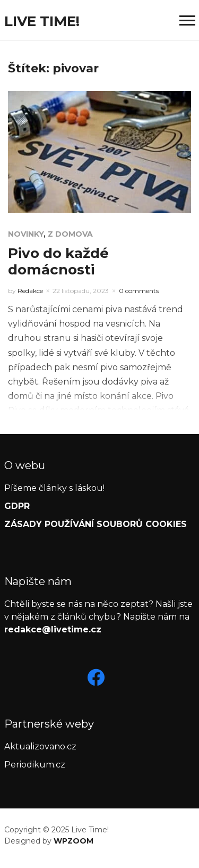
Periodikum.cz (35, 765)
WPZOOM (73, 841)
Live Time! (42, 21)
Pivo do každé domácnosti (58, 261)
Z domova (70, 234)
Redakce (30, 291)
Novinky (26, 234)
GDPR (17, 506)
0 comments (139, 291)
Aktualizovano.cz (40, 746)
